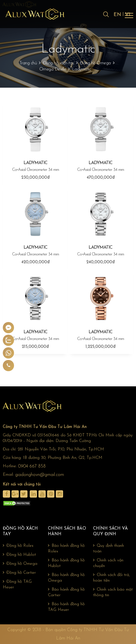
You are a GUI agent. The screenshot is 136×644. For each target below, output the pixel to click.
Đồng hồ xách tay (58, 63)
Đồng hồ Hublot (19, 555)
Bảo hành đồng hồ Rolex (66, 548)
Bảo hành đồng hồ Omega (66, 578)
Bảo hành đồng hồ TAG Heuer (66, 607)
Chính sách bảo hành (67, 531)
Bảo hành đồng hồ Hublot (66, 563)
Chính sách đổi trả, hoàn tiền (111, 578)
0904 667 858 (32, 466)
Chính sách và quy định (110, 531)
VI (128, 15)
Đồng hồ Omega (95, 63)
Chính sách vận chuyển (108, 563)
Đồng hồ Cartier (19, 573)
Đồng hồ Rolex (18, 546)
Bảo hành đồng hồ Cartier (66, 592)
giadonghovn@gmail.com (40, 475)
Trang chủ (28, 63)
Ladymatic (82, 69)
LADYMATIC (35, 167)
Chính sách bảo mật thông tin (113, 592)
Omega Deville (53, 69)
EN (117, 15)
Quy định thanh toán (109, 548)
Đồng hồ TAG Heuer (17, 584)
